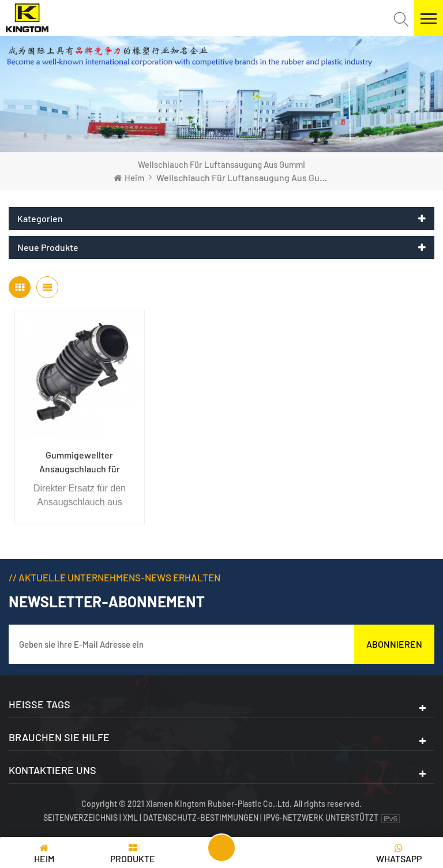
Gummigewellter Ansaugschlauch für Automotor (80, 463)
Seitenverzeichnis (81, 818)
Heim (129, 178)
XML (130, 818)
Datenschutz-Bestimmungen (201, 818)
